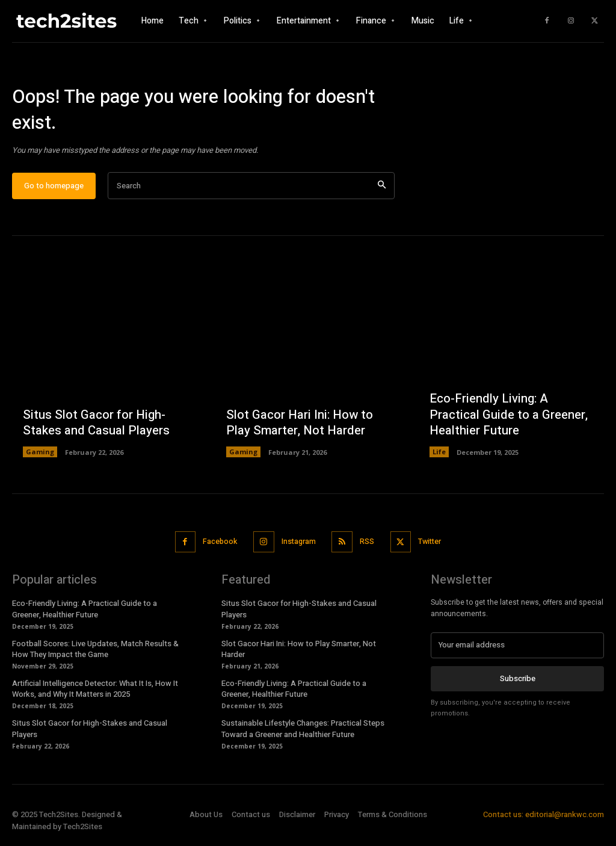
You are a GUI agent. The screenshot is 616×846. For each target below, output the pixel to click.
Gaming (40, 457)
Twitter (433, 546)
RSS (368, 546)
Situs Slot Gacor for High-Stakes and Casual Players (94, 428)
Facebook (216, 546)
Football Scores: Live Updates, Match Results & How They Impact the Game (95, 653)
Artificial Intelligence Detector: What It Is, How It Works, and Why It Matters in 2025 (95, 692)
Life (439, 457)
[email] (517, 649)
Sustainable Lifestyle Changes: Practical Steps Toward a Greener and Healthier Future (303, 732)
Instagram (297, 546)
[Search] (382, 191)
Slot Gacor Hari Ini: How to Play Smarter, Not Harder (298, 428)
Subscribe (518, 681)
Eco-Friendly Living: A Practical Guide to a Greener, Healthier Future (506, 420)
